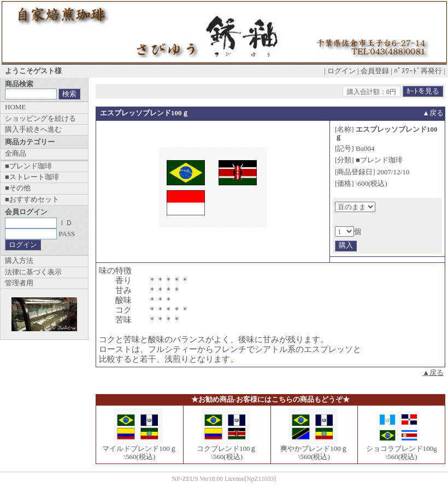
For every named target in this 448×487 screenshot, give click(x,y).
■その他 (18, 188)
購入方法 (19, 260)
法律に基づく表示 (33, 272)
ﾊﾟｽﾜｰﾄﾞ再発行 (418, 71)
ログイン (341, 71)
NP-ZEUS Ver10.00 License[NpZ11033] (224, 479)
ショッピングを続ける (40, 118)
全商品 (16, 153)
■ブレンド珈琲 (28, 166)
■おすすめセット (32, 199)
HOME (15, 107)
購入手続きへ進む (33, 129)
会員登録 (375, 71)
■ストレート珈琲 (32, 177)
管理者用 (19, 283)
